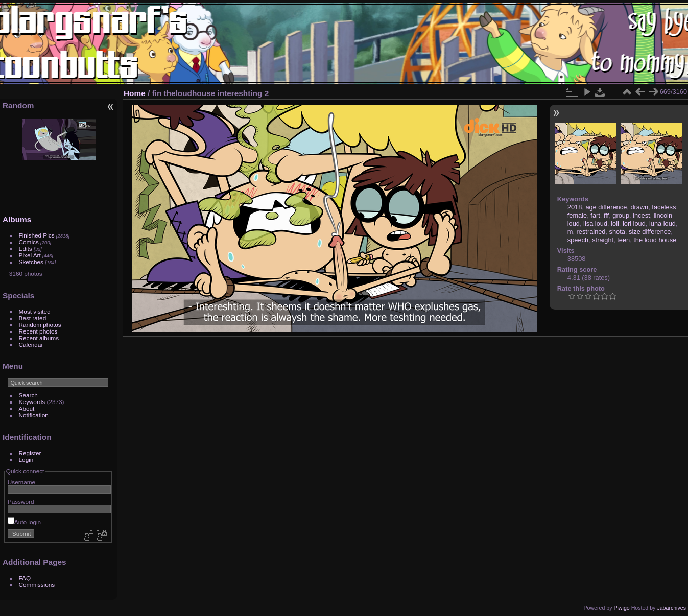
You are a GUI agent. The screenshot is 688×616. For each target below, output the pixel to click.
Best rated (33, 318)
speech (578, 240)
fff (606, 215)
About (27, 408)
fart (595, 215)
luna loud (662, 223)
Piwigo (621, 608)
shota (617, 232)
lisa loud (595, 223)
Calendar (31, 345)
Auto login (24, 522)
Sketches (31, 262)
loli (615, 223)
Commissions (37, 585)
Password (21, 501)
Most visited (35, 311)
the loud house (655, 240)
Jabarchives (671, 608)
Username (21, 482)
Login (26, 459)
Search (28, 395)
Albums (17, 219)
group (621, 215)
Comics (29, 242)
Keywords (32, 402)
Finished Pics (37, 235)
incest (641, 215)
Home (135, 93)
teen (623, 240)
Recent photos (38, 331)
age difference (606, 207)
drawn (639, 207)
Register (30, 453)
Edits (26, 248)
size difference (650, 232)
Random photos (40, 325)
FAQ (25, 578)
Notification (34, 415)
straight (603, 240)
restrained (591, 232)
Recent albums (39, 338)
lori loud (634, 223)
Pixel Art (30, 255)
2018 (575, 207)
